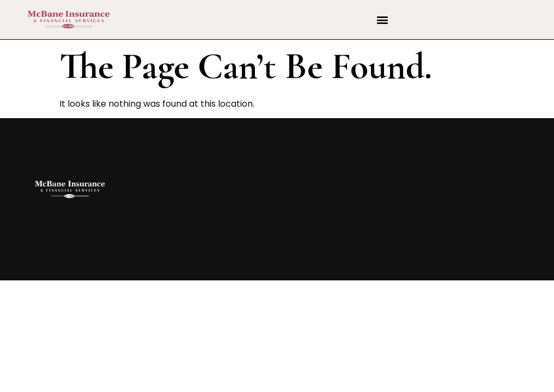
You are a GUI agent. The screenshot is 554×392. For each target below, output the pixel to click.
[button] (382, 20)
